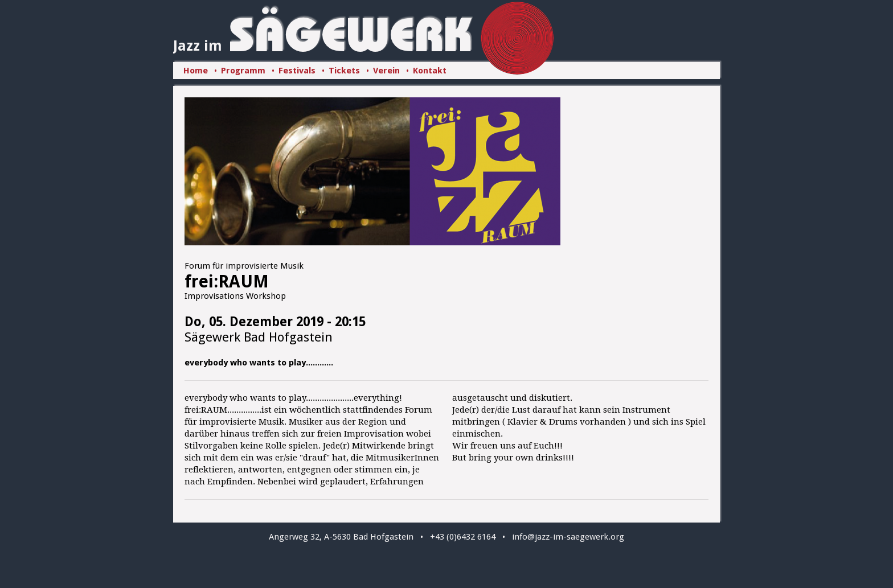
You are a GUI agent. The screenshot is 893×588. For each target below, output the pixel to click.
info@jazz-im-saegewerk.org (568, 537)
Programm (243, 71)
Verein (386, 71)
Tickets (344, 71)
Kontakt (430, 71)
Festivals (297, 71)
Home (196, 71)
